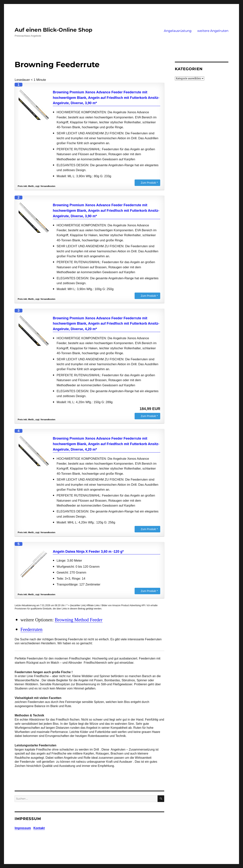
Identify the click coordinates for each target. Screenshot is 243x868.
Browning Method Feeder (79, 620)
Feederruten (32, 629)
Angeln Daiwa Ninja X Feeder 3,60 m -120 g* (88, 552)
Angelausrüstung (178, 31)
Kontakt (39, 828)
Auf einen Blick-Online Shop (53, 30)
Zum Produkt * (149, 183)
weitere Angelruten (213, 31)
